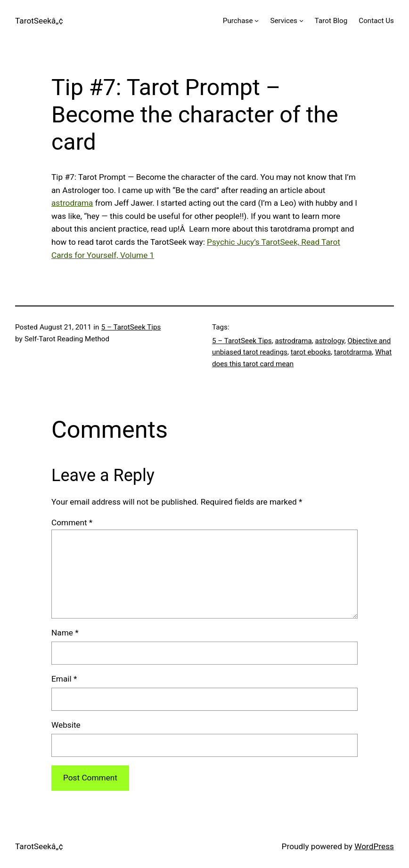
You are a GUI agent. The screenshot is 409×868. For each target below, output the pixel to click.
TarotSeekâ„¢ (39, 21)
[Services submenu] (301, 20)
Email (64, 679)
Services (283, 21)
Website (66, 725)
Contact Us (376, 21)
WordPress (374, 846)
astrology (329, 341)
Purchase (238, 21)
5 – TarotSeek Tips (131, 327)
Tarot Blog (331, 21)
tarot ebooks (311, 352)
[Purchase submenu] (257, 20)
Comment (72, 522)
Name (65, 633)
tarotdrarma (353, 352)
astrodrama (72, 203)
